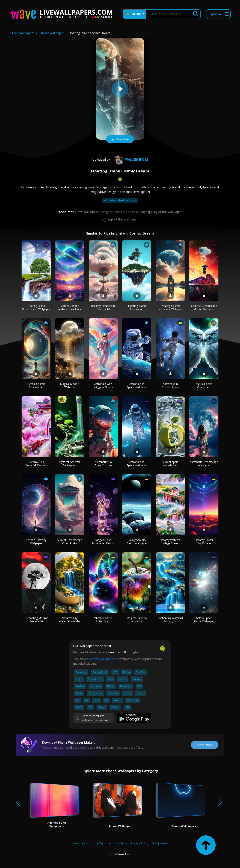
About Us (90, 843)
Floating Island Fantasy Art (137, 307)
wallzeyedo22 (130, 159)
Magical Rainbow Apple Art (137, 620)
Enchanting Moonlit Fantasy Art (36, 620)
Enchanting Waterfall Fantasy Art (170, 620)
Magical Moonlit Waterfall (70, 385)
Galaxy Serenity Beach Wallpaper (137, 542)
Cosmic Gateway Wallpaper (36, 542)
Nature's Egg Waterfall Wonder (70, 620)
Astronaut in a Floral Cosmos (103, 464)
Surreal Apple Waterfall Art (170, 464)
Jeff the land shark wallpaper (120, 200)
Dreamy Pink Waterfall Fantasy (36, 464)
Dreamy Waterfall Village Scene (170, 542)
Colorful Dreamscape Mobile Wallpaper (204, 307)
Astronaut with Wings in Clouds (103, 385)
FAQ (154, 843)
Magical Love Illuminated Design (103, 542)
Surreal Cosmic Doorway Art (36, 385)
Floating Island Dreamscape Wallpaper (36, 307)
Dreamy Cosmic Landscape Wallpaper (170, 307)
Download (120, 140)
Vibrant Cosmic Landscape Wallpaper (70, 307)
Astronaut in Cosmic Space (170, 385)
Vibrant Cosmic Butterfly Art (103, 620)
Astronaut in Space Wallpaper (137, 385)
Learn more (205, 745)
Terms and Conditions (113, 843)
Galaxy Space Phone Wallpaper (204, 620)
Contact (76, 843)
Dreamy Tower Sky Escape (204, 542)
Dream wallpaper (52, 33)
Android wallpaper (102, 659)
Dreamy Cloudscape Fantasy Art (103, 307)
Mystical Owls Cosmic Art (204, 385)
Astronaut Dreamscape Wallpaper (204, 464)
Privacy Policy (139, 843)
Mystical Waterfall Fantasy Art (70, 464)
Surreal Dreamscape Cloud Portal (70, 542)
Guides (165, 843)
